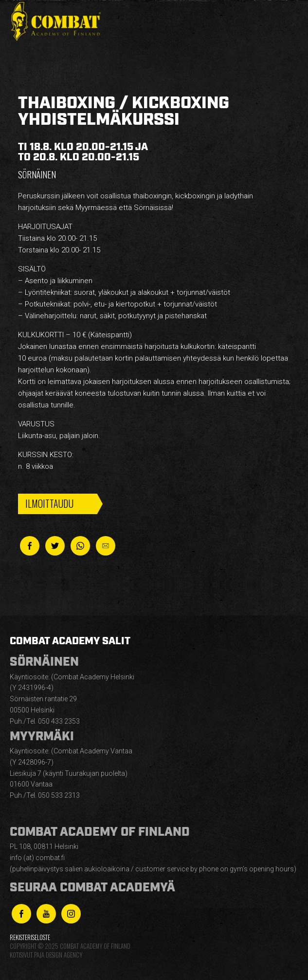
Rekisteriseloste (30, 937)
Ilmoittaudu (49, 503)
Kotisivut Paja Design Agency (46, 955)
